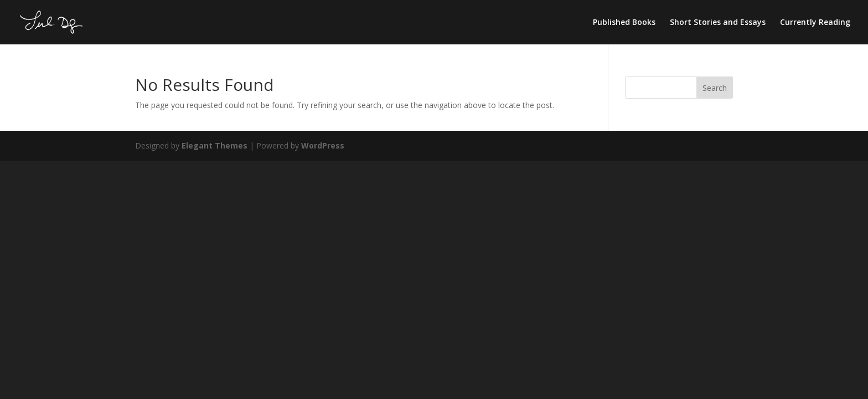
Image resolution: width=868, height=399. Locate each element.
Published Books (624, 23)
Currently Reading (815, 23)
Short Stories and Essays (718, 23)
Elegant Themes (215, 145)
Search (715, 88)
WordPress (323, 145)
